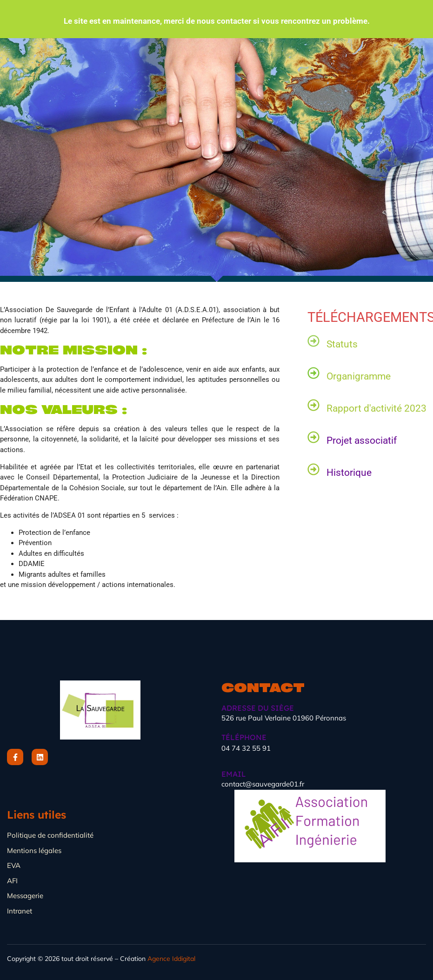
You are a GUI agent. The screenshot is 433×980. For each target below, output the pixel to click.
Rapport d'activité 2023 (376, 408)
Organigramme (359, 376)
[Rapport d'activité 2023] (313, 405)
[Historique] (313, 469)
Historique (349, 473)
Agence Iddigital (171, 959)
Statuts (342, 344)
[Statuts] (313, 341)
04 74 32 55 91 (246, 748)
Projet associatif (362, 440)
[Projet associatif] (313, 437)
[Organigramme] (313, 373)
